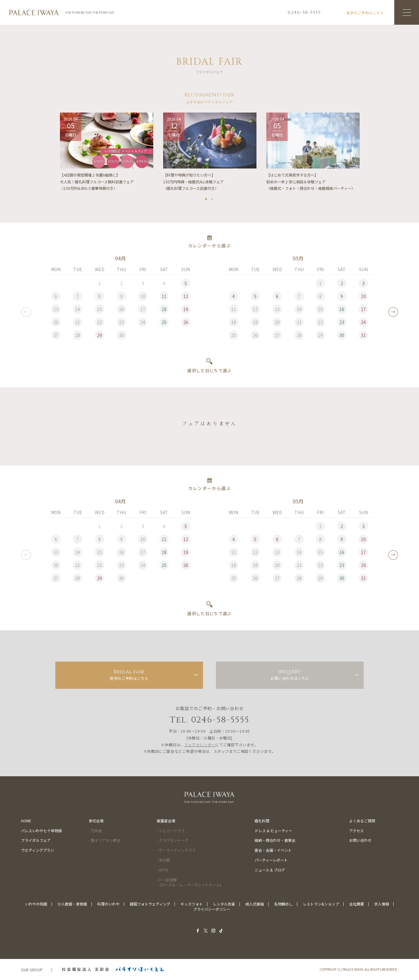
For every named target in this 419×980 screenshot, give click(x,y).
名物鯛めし (283, 904)
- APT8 (162, 870)
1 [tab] (206, 200)
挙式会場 (96, 821)
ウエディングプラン (38, 850)
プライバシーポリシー (212, 909)
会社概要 (357, 904)
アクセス (356, 831)
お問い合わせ (360, 840)
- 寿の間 (163, 860)
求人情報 (382, 904)
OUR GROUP (32, 970)
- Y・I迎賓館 (189, 882)
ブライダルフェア (36, 840)
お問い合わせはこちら (290, 675)
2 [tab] (213, 200)
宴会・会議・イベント (273, 850)
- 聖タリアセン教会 (105, 840)
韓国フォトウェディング (150, 904)
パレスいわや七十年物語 (41, 831)
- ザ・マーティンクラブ (176, 850)
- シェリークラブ (171, 831)
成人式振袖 (255, 904)
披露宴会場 (166, 821)
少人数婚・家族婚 (72, 904)
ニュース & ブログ (270, 870)
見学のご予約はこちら (129, 675)
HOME (26, 821)
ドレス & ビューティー (273, 831)
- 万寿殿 (95, 831)
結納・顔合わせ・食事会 (275, 840)
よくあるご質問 (362, 821)
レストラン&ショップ (321, 904)
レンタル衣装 (224, 904)
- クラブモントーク (173, 840)
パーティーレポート (271, 860)
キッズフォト (192, 904)
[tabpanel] (107, 154)
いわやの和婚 (36, 904)
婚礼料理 (262, 821)
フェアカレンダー (200, 745)
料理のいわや (108, 904)
